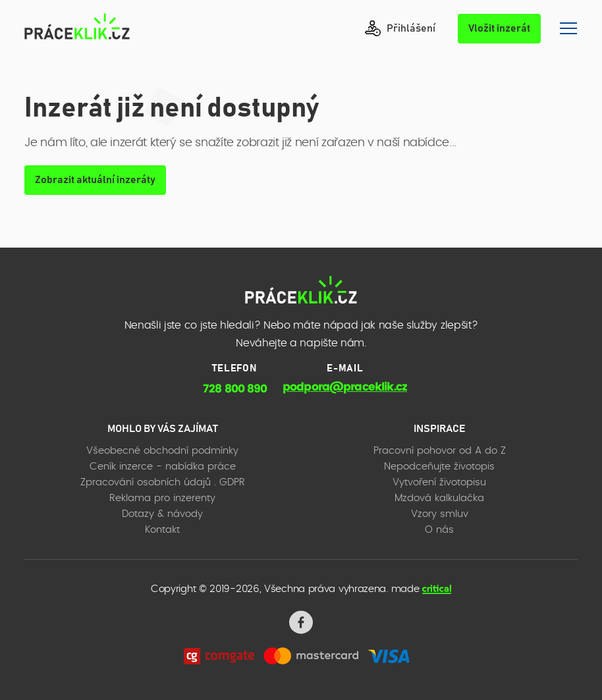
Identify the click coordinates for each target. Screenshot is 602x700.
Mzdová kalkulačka (439, 498)
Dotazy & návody (162, 514)
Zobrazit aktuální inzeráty (95, 180)
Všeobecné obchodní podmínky (162, 451)
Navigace (568, 28)
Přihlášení (400, 28)
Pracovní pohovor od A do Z (440, 451)
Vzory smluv (440, 514)
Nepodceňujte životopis (439, 467)
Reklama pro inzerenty (162, 498)
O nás (439, 530)
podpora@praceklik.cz (345, 387)
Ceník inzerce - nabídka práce (163, 467)
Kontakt (162, 530)
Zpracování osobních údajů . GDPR (163, 482)
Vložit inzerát (499, 28)
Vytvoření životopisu (439, 482)
